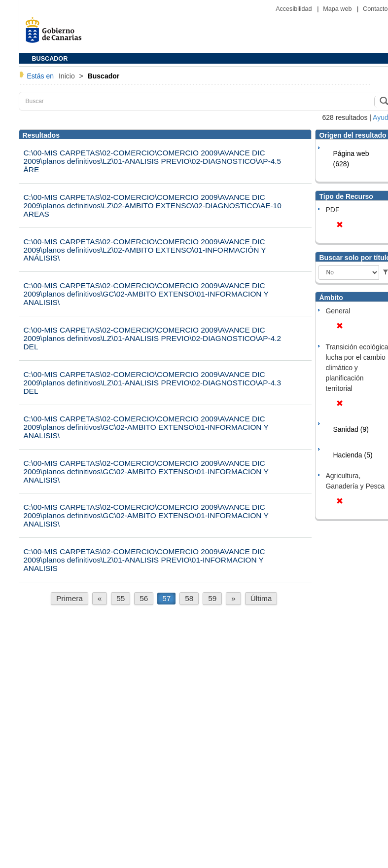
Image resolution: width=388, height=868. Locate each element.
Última (261, 598)
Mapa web (338, 9)
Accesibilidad (295, 9)
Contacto (375, 9)
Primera (70, 598)
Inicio (68, 76)
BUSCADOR (50, 59)
